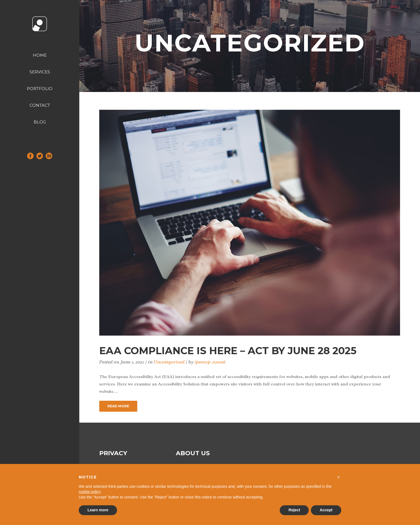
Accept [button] (326, 510)
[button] (339, 477)
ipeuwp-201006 (210, 362)
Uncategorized (169, 362)
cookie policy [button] (90, 492)
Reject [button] (294, 510)
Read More (118, 406)
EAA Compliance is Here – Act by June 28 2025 (228, 351)
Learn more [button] (98, 510)
